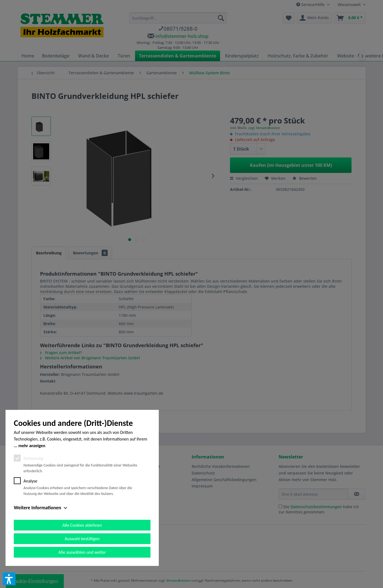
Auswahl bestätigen (82, 539)
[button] (9, 579)
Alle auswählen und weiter (82, 552)
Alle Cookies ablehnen (82, 525)
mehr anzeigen (32, 446)
